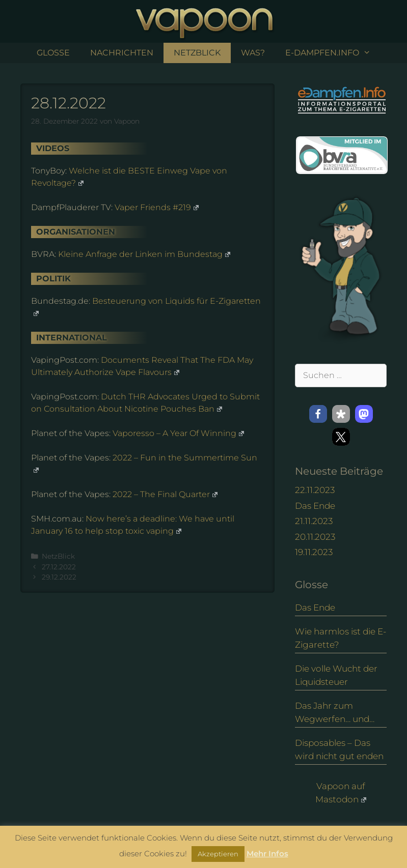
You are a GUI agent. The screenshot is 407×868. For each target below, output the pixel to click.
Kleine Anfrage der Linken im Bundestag (144, 254)
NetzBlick (197, 53)
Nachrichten (122, 53)
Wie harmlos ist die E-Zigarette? (341, 638)
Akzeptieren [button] (218, 854)
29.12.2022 (59, 577)
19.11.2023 (314, 552)
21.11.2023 (314, 521)
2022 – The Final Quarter (165, 494)
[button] (318, 414)
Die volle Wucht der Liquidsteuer (336, 675)
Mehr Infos (267, 853)
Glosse (53, 53)
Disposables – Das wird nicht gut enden (339, 749)
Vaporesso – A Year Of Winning (178, 433)
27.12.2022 (59, 567)
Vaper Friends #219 (157, 207)
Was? (253, 53)
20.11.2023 (315, 537)
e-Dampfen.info (333, 53)
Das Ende (315, 506)
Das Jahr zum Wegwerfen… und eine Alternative (332, 713)
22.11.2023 (315, 490)
